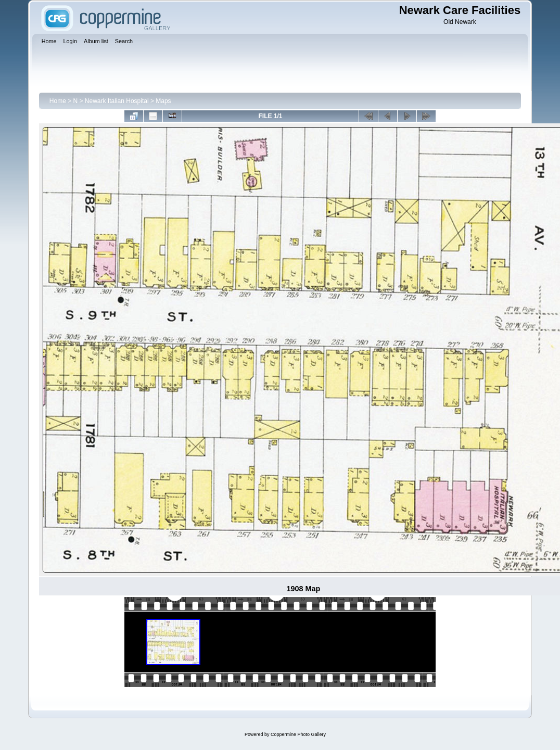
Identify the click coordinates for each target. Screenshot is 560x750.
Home (58, 101)
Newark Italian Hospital (117, 101)
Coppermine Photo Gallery (298, 734)
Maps (163, 101)
